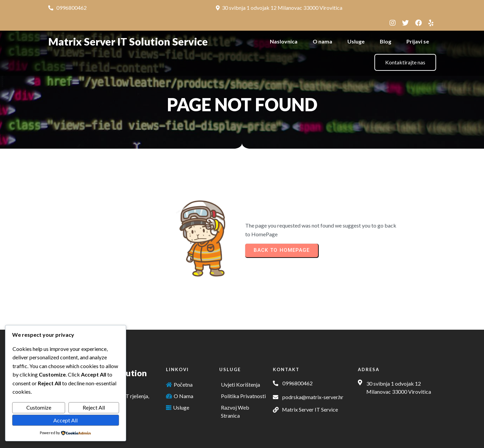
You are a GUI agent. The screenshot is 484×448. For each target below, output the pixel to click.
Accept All (65, 420)
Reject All (94, 407)
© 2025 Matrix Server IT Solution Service (242, 439)
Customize (39, 407)
